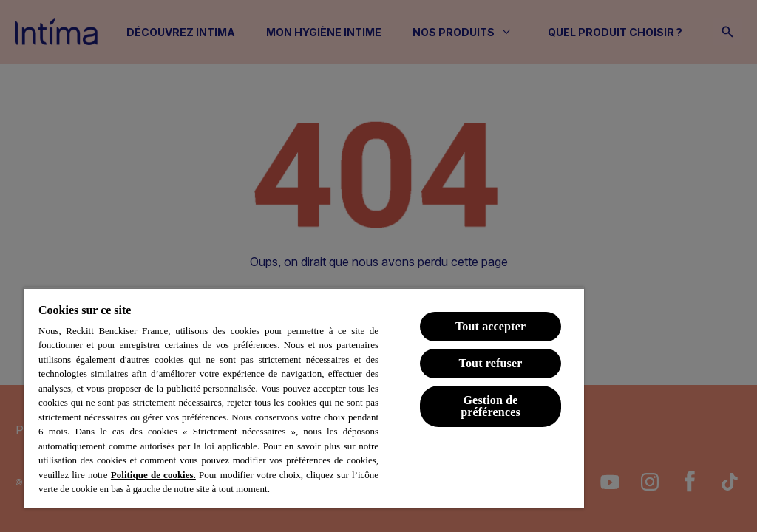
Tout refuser (491, 363)
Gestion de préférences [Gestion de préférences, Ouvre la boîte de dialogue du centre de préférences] (490, 406)
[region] (304, 398)
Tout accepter (490, 326)
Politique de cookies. (153, 475)
